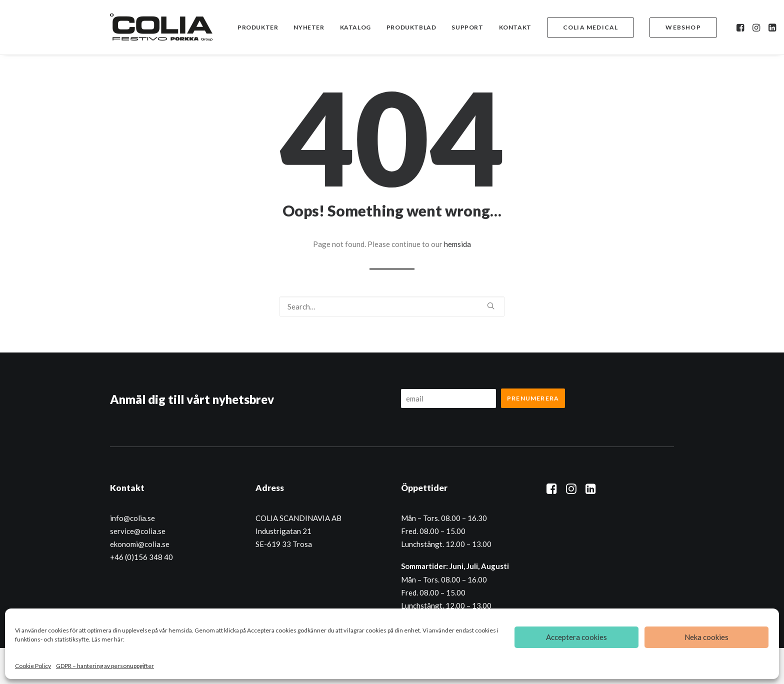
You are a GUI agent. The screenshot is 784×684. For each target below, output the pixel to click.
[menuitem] (258, 27)
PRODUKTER (258, 27)
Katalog (355, 27)
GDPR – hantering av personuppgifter (105, 666)
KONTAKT (515, 27)
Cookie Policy (33, 666)
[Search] (392, 306)
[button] (741, 27)
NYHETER (309, 27)
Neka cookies (706, 637)
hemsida (457, 244)
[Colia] (161, 27)
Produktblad (411, 27)
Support (467, 27)
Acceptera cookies (576, 637)
